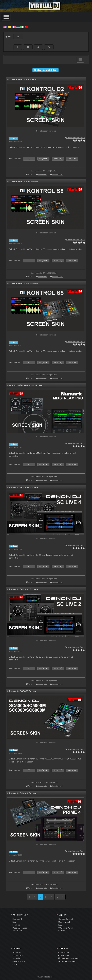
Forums (62, 931)
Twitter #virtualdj (67, 961)
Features (16, 925)
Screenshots (18, 931)
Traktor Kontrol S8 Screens (24, 181)
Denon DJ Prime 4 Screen (23, 793)
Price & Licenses (20, 928)
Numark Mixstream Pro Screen (26, 385)
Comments (42, 175)
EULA (15, 964)
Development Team (76, 138)
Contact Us (17, 956)
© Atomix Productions (46, 977)
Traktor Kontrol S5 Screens (24, 283)
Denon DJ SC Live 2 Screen (23, 589)
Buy (14, 922)
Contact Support (66, 919)
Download (17, 919)
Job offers (17, 958)
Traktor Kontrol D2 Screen (23, 79)
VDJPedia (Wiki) (66, 928)
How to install (58, 175)
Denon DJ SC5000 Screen (23, 691)
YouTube (63, 956)
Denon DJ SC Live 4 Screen (23, 487)
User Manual (64, 922)
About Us (17, 953)
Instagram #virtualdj (69, 958)
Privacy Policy (19, 961)
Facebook (64, 953)
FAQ (60, 925)
